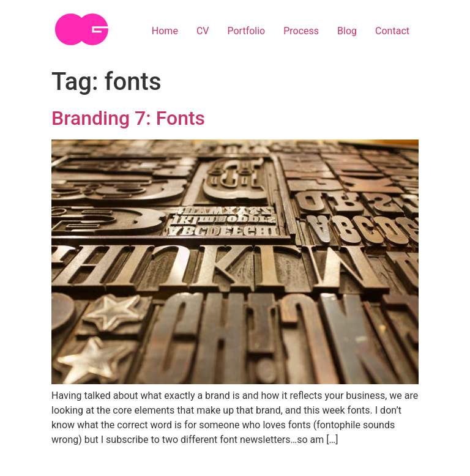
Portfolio (246, 31)
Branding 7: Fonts (128, 118)
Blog (347, 31)
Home (165, 31)
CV (203, 31)
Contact (392, 31)
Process (301, 31)
